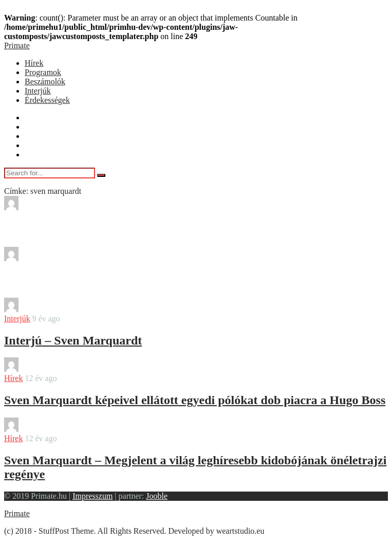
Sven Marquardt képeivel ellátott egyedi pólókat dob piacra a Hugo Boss (195, 400)
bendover (48, 207)
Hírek (34, 63)
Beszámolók (45, 81)
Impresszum (92, 496)
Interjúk (38, 91)
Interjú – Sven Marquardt (73, 340)
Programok (43, 72)
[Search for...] (50, 173)
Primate (17, 46)
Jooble (157, 496)
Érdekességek (47, 100)
